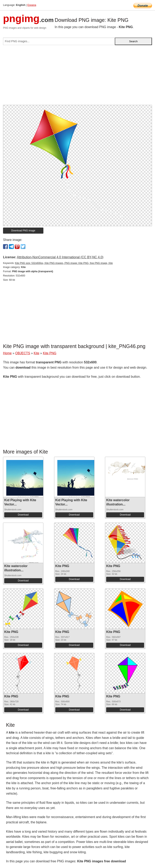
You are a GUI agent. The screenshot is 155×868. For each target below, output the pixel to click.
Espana (32, 5)
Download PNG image (23, 231)
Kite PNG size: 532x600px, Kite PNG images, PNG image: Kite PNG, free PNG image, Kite (64, 263)
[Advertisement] (77, 77)
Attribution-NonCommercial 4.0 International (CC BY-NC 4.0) (60, 257)
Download (23, 515)
